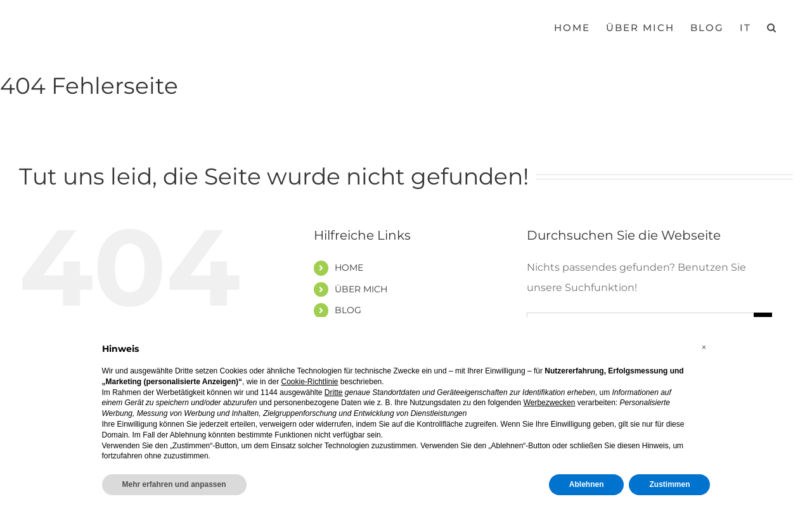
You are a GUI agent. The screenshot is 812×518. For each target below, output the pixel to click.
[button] (772, 27)
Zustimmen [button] (669, 484)
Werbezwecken (550, 403)
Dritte (334, 392)
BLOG (348, 310)
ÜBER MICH (361, 289)
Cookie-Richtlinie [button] (309, 382)
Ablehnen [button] (587, 484)
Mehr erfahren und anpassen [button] (174, 484)
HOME (349, 268)
